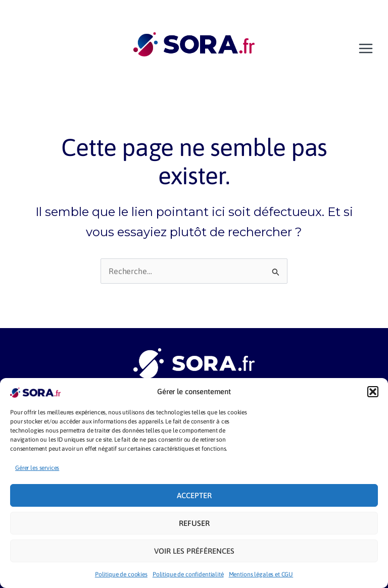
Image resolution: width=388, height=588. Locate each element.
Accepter (194, 495)
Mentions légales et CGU (261, 574)
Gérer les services (37, 468)
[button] (373, 392)
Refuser (194, 523)
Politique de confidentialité (188, 574)
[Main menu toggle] (366, 48)
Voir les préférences (194, 551)
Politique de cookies (121, 574)
